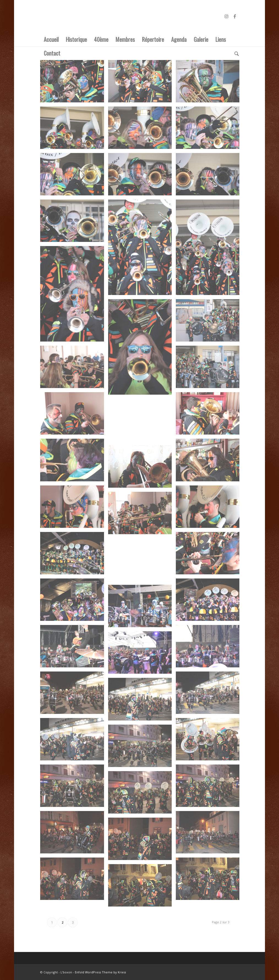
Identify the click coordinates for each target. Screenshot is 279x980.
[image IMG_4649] (210, 695)
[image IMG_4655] (210, 788)
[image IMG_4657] (74, 834)
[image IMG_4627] (210, 509)
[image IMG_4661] (74, 881)
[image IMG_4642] (74, 648)
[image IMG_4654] (74, 788)
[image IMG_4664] (142, 887)
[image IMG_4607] (142, 349)
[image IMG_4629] (142, 515)
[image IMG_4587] (142, 83)
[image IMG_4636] (142, 562)
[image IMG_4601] (142, 176)
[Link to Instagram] (226, 16)
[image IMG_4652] (210, 741)
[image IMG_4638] (74, 602)
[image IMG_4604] (142, 249)
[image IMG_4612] (210, 369)
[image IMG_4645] (210, 648)
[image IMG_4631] (210, 555)
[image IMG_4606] (74, 296)
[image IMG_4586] (74, 83)
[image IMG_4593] (142, 130)
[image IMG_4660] (142, 841)
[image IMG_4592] (74, 130)
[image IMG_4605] (210, 249)
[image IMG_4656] (142, 794)
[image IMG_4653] (142, 748)
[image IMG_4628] (74, 509)
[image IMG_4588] (210, 83)
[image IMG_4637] (210, 602)
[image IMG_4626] (142, 469)
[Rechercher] (235, 53)
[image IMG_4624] (74, 462)
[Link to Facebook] (235, 16)
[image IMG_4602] (210, 176)
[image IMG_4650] (142, 701)
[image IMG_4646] (142, 655)
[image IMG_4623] (210, 462)
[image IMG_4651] (74, 741)
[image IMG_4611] (210, 322)
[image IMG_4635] (74, 555)
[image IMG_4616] (74, 369)
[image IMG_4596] (74, 176)
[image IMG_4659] (210, 834)
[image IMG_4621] (74, 415)
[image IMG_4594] (210, 130)
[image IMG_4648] (74, 695)
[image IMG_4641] (142, 608)
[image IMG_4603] (74, 223)
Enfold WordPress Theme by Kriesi (100, 972)
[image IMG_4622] (142, 422)
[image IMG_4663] (210, 881)
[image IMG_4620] (210, 415)
